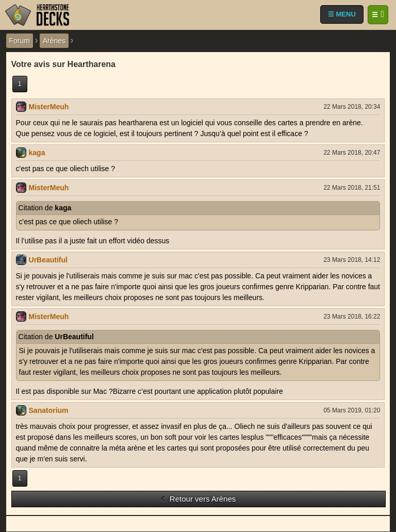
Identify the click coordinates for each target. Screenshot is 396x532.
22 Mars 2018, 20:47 (352, 153)
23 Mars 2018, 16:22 (352, 317)
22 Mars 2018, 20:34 (352, 107)
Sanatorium (49, 410)
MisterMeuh (49, 107)
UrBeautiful (48, 260)
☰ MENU (342, 14)
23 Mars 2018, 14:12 (352, 260)
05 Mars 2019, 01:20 (352, 410)
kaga (37, 153)
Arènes (54, 41)
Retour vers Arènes (198, 499)
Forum (20, 41)
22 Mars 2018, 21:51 (352, 188)
